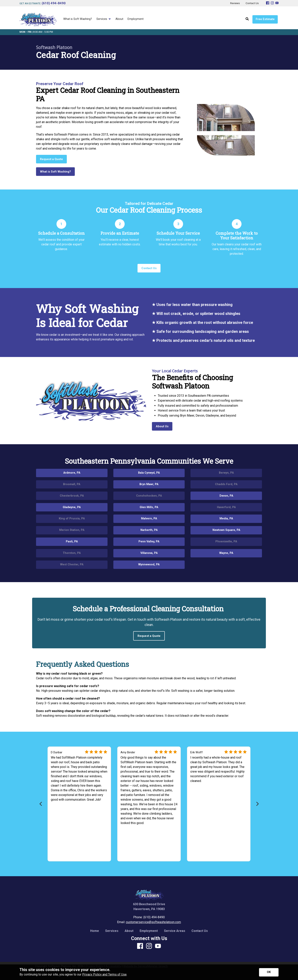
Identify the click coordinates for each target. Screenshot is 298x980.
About (129, 931)
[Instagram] (272, 3)
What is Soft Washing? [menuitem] (78, 19)
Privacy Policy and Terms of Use (104, 974)
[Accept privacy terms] (269, 972)
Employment (149, 931)
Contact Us (200, 931)
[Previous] (41, 804)
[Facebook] (268, 3)
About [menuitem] (119, 19)
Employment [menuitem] (136, 19)
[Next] (257, 804)
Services (112, 931)
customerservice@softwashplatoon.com (153, 922)
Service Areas (175, 931)
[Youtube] (277, 3)
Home (95, 931)
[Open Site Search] (247, 19)
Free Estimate (265, 19)
